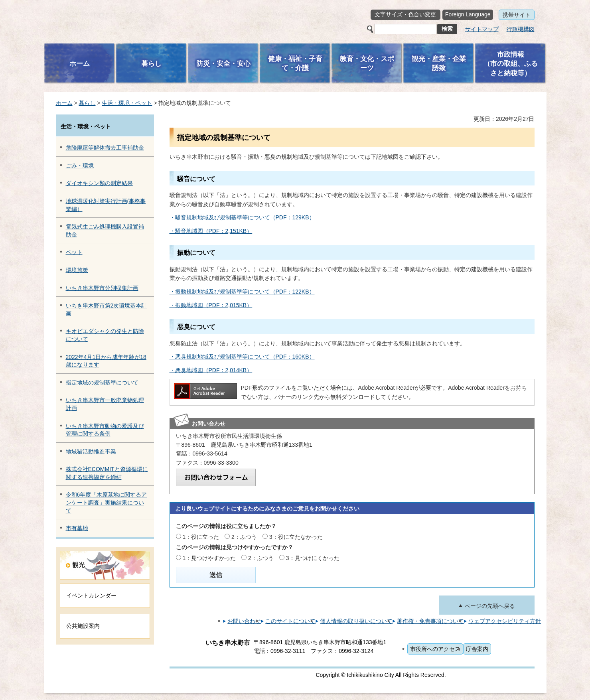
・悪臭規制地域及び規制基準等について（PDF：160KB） (242, 357)
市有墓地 (77, 528)
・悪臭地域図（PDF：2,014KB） (211, 370)
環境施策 (77, 270)
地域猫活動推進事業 (91, 452)
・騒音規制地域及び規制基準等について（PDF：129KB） (242, 217)
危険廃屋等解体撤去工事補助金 (105, 148)
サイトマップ (482, 29)
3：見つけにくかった (313, 558)
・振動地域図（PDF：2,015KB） (211, 305)
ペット (74, 252)
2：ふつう (244, 537)
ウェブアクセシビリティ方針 (505, 621)
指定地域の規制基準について (102, 383)
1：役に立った (201, 537)
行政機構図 (521, 29)
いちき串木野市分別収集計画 (102, 288)
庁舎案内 (477, 649)
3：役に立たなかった (296, 537)
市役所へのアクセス (435, 649)
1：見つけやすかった (209, 558)
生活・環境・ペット (127, 103)
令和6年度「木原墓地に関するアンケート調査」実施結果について (107, 502)
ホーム (64, 103)
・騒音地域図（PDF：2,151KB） (211, 231)
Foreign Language (468, 14)
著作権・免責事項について (430, 621)
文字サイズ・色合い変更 (405, 14)
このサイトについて (290, 621)
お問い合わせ (244, 621)
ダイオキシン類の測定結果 (99, 183)
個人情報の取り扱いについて (356, 621)
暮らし (87, 103)
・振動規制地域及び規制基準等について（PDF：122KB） (242, 292)
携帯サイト (517, 15)
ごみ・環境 (80, 166)
